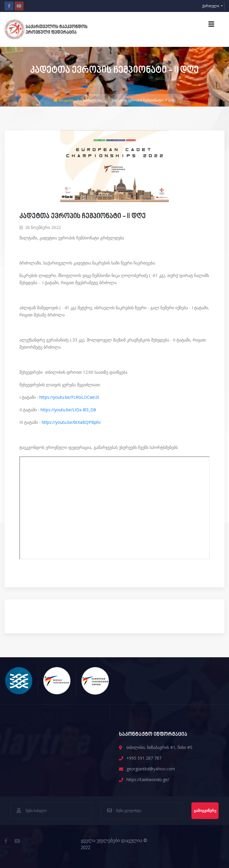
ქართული (211, 6)
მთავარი (64, 100)
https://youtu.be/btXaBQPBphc (71, 422)
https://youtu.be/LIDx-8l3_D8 (68, 410)
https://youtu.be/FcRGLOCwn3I (69, 397)
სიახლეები (93, 100)
